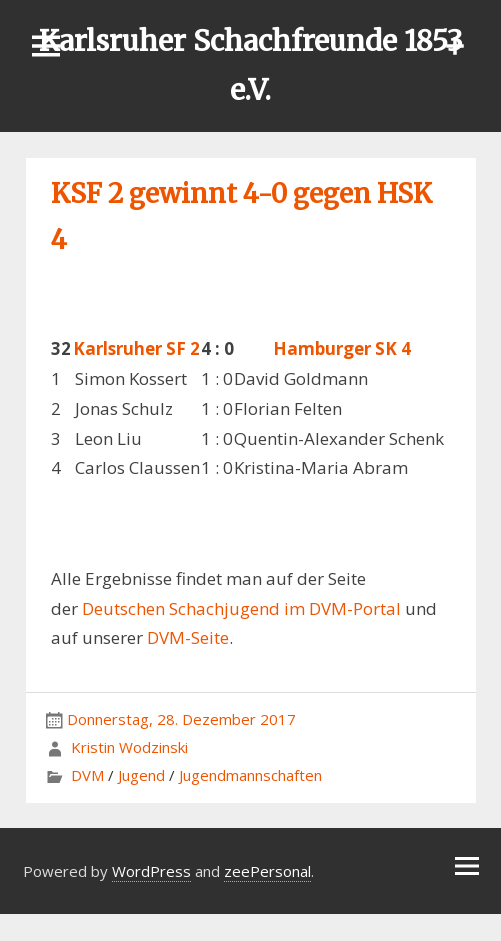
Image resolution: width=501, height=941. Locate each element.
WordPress (151, 871)
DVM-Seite (188, 637)
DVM (87, 775)
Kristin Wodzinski (129, 747)
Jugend (141, 775)
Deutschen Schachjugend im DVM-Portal (241, 608)
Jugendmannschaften (250, 775)
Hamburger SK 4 (342, 348)
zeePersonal (267, 871)
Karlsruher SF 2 (136, 348)
